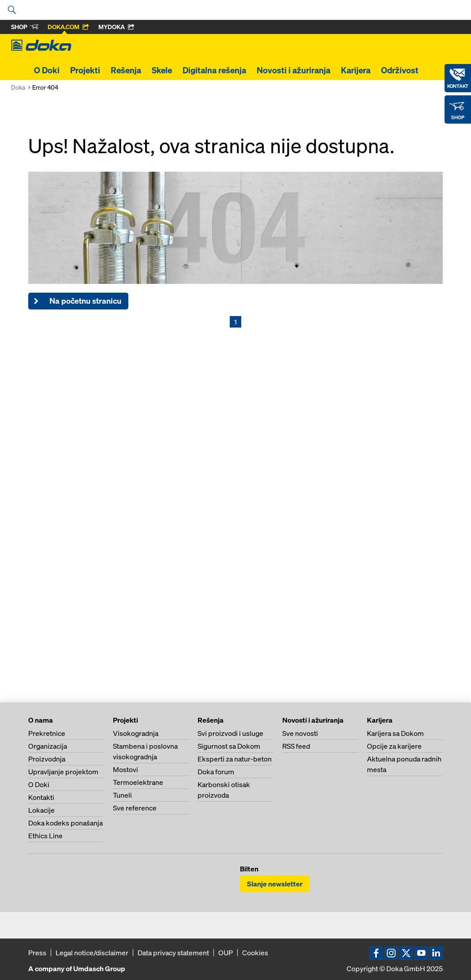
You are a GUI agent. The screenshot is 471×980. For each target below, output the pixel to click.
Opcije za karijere (394, 746)
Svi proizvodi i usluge (230, 733)
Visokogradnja (136, 733)
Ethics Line (45, 836)
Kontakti (41, 797)
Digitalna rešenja (214, 70)
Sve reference (135, 808)
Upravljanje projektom (63, 772)
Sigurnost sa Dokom (229, 746)
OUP (226, 953)
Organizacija (48, 746)
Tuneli (122, 795)
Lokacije (41, 810)
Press (37, 953)
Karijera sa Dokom (395, 733)
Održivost (400, 70)
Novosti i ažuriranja (293, 70)
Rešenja (126, 70)
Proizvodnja (47, 759)
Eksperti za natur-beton (235, 759)
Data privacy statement (173, 953)
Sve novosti (300, 733)
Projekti (85, 70)
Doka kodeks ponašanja (65, 823)
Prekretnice (47, 733)
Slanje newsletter (275, 884)
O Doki (47, 70)
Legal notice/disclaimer (92, 953)
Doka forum (216, 772)
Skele (162, 70)
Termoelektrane (138, 782)
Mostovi (125, 769)
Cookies (255, 953)
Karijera (356, 70)
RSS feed (296, 746)
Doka (18, 87)
